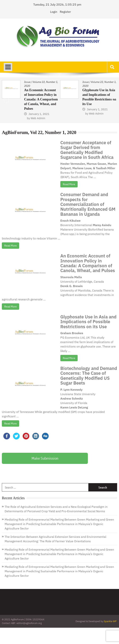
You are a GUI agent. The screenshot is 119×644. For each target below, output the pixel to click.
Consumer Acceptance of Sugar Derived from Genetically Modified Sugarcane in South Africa (87, 150)
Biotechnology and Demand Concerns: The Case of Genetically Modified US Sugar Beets (89, 376)
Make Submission (45, 458)
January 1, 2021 (39, 114)
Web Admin (38, 118)
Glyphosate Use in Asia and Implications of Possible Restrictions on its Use (88, 322)
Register (65, 12)
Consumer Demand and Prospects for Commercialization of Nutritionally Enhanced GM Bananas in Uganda (88, 204)
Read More (69, 184)
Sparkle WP (110, 621)
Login (54, 12)
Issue (27, 82)
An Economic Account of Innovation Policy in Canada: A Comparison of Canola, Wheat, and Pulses (41, 99)
